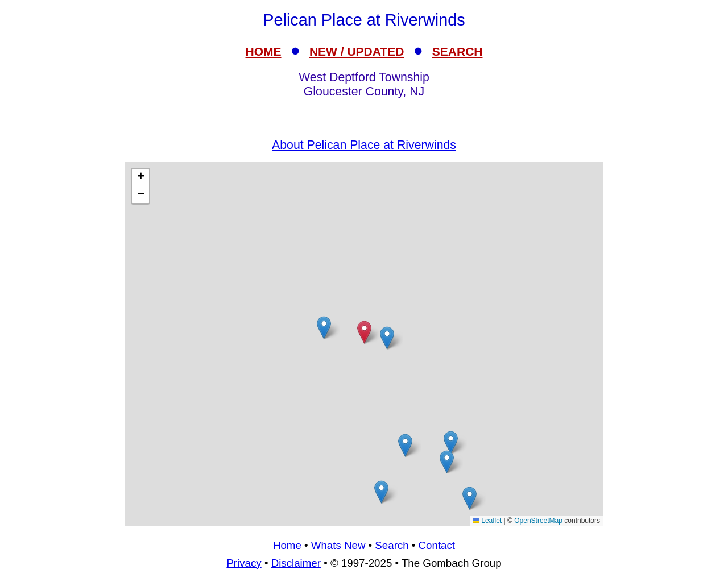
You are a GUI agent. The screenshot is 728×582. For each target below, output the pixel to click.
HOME (264, 51)
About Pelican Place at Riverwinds (364, 145)
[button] (447, 462)
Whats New (338, 545)
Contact (437, 545)
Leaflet (487, 521)
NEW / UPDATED (357, 51)
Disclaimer (296, 563)
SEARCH (458, 51)
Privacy (244, 563)
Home (287, 545)
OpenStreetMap (538, 521)
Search (392, 545)
